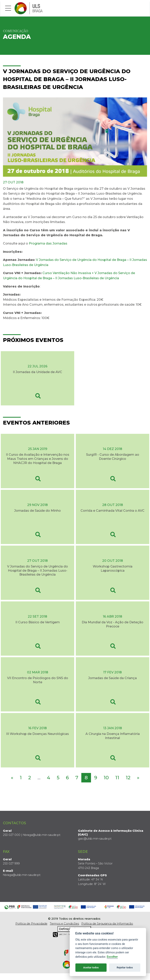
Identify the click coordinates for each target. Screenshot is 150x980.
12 (128, 778)
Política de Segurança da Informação (107, 924)
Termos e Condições (64, 924)
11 (117, 778)
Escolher (112, 957)
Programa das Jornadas (48, 243)
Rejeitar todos (125, 967)
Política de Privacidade (31, 924)
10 (106, 778)
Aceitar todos (91, 967)
